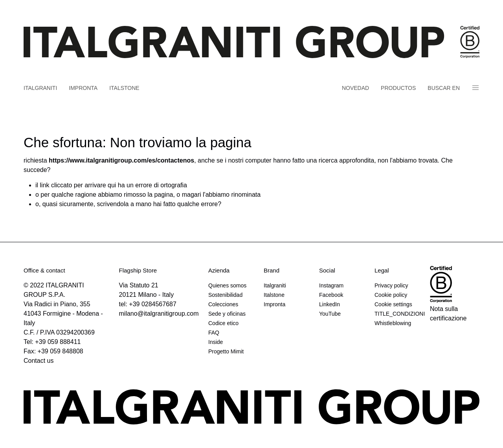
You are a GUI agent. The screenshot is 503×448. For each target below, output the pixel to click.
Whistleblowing (393, 323)
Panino (475, 88)
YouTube (330, 314)
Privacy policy (391, 285)
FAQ (214, 333)
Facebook (331, 295)
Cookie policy (391, 295)
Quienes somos (227, 285)
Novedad (355, 88)
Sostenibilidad (225, 295)
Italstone (124, 88)
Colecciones (223, 304)
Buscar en (444, 88)
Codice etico (223, 323)
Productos (398, 88)
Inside (216, 342)
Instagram (331, 285)
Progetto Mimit (226, 351)
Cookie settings (393, 304)
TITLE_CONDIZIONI (399, 314)
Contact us (39, 361)
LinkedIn (330, 304)
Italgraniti (40, 88)
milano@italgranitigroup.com (159, 314)
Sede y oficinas (227, 314)
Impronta (83, 88)
